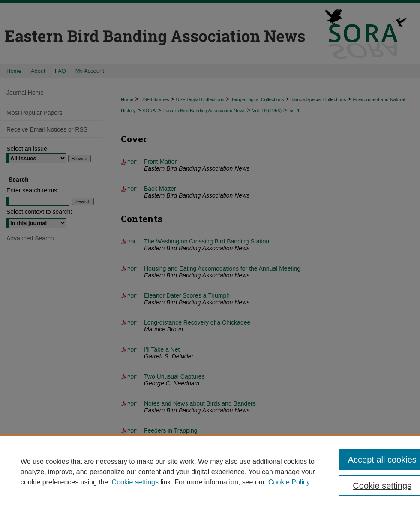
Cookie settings (135, 482)
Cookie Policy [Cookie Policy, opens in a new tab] (289, 482)
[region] (210, 472)
